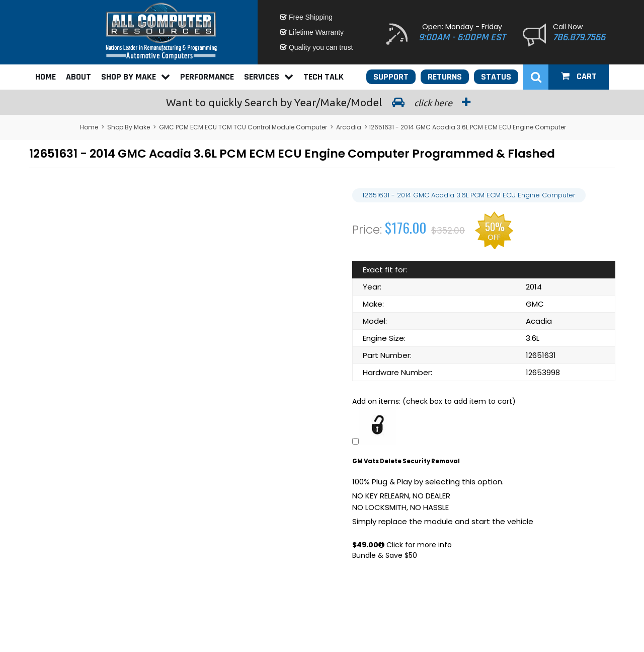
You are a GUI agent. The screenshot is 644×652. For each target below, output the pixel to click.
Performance (207, 77)
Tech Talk (324, 77)
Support (391, 77)
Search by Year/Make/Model (322, 102)
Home (46, 77)
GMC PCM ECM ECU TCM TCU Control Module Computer (243, 127)
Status (496, 77)
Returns (445, 77)
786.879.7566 (579, 37)
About (78, 77)
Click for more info (415, 545)
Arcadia (349, 127)
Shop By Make (136, 77)
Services (269, 77)
